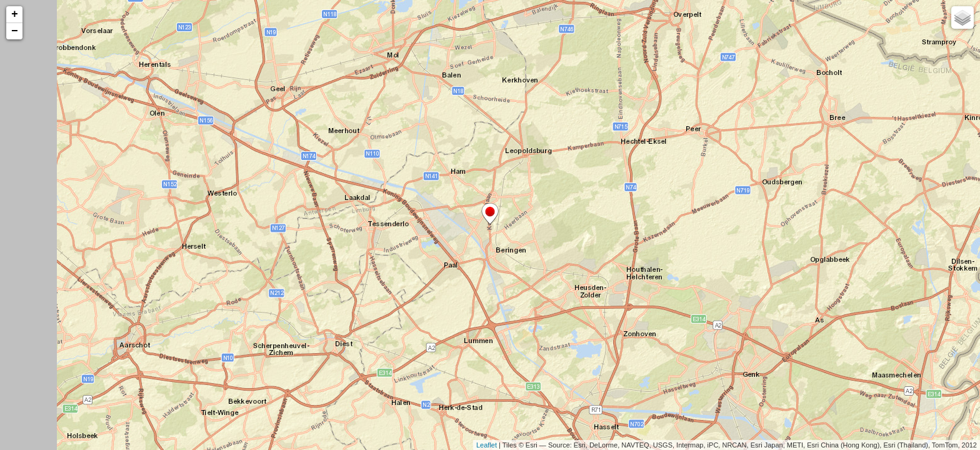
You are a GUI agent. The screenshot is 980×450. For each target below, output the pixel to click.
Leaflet (487, 445)
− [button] (15, 31)
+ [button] (15, 14)
